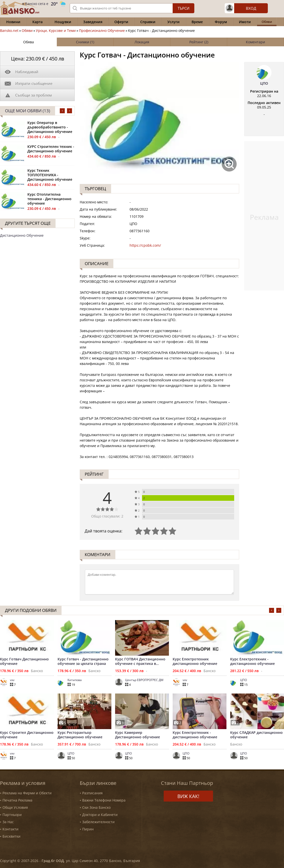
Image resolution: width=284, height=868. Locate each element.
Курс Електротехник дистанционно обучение (195, 661)
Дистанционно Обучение (22, 235)
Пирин (88, 829)
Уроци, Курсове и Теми (56, 31)
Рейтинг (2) (199, 42)
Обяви (27, 31)
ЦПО (264, 83)
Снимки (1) (85, 42)
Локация (142, 42)
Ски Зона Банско (96, 807)
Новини (13, 22)
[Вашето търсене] (132, 8)
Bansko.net (9, 31)
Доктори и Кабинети (100, 815)
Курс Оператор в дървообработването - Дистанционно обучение (50, 127)
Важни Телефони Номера (104, 800)
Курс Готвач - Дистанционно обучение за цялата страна (83, 661)
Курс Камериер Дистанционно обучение (138, 735)
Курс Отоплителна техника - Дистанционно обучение (49, 199)
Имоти (245, 22)
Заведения (93, 22)
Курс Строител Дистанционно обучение (27, 735)
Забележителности (98, 822)
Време (197, 22)
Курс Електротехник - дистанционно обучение (252, 661)
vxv (12, 680)
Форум (221, 22)
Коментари (255, 42)
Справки (148, 22)
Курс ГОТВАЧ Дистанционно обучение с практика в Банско (140, 661)
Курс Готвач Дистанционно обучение (24, 661)
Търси (183, 8)
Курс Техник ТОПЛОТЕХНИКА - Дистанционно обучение (50, 175)
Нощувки (63, 22)
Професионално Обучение (102, 31)
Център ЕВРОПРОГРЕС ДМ (144, 680)
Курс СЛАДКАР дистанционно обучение (256, 735)
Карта (37, 22)
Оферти (121, 22)
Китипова (75, 680)
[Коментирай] (159, 582)
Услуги (174, 22)
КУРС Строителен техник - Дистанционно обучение (51, 149)
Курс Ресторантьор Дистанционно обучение (80, 735)
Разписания (92, 793)
